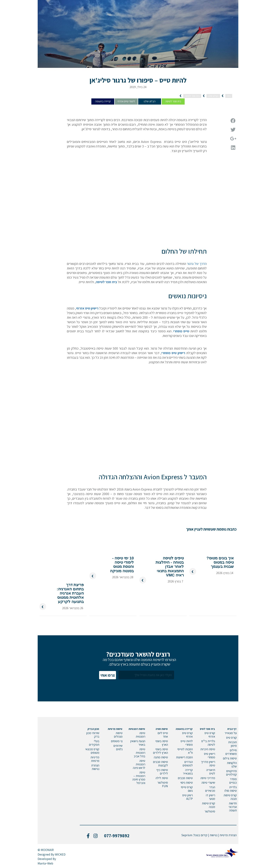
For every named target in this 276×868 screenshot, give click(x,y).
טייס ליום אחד (163, 735)
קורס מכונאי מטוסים (92, 751)
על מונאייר (231, 733)
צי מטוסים (117, 741)
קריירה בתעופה (103, 101)
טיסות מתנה (161, 757)
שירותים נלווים (118, 747)
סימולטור (210, 811)
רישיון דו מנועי (210, 797)
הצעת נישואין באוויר (138, 743)
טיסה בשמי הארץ (162, 743)
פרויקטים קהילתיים (231, 773)
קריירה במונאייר (188, 772)
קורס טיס (231, 738)
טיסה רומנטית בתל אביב (139, 753)
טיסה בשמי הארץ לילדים (160, 751)
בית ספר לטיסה (173, 101)
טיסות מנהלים (118, 735)
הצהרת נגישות (95, 767)
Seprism (187, 835)
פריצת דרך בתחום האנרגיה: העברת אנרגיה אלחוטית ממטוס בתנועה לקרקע (70, 593)
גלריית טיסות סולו (231, 789)
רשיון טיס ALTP (188, 797)
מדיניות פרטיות (95, 759)
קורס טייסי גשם (187, 789)
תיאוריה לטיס (211, 772)
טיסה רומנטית (140, 735)
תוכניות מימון (232, 744)
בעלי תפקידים (94, 743)
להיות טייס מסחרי (187, 743)
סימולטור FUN (163, 784)
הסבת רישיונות (184, 757)
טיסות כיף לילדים (162, 772)
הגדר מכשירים (210, 789)
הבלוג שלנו (150, 101)
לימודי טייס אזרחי (126, 101)
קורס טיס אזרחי (210, 735)
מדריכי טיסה (208, 778)
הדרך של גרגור (197, 264)
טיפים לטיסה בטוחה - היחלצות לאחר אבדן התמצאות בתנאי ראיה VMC (170, 565)
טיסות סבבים (185, 778)
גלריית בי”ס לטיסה (208, 743)
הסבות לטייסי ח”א (185, 751)
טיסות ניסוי (186, 783)
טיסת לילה (162, 778)
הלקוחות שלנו (232, 765)
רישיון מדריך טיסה (208, 764)
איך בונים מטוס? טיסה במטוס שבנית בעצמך (220, 560)
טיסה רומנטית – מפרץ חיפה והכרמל (139, 778)
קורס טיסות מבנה (230, 797)
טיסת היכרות (208, 749)
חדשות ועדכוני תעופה (233, 807)
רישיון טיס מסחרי (210, 755)
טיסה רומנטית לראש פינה (139, 764)
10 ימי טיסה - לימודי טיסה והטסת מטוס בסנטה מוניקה (122, 563)
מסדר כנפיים (233, 781)
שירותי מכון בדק (93, 735)
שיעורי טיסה (208, 783)
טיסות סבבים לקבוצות (160, 764)
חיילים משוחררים (231, 752)
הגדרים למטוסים (188, 764)
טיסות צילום (230, 758)
